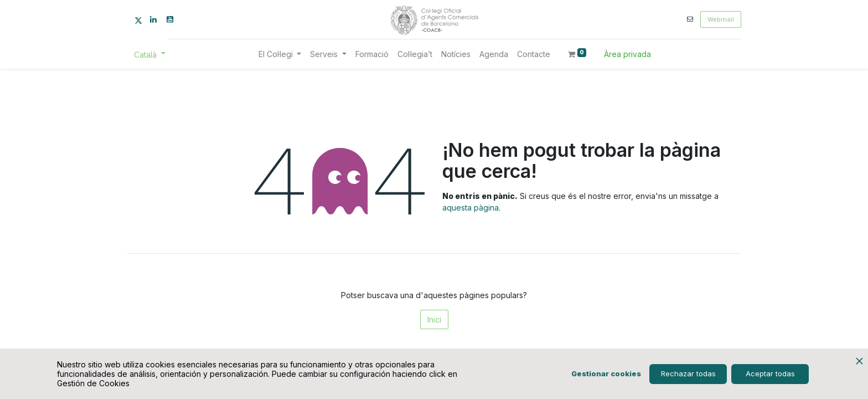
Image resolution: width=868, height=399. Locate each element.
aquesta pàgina (471, 208)
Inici (434, 319)
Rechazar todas (688, 374)
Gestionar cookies (606, 374)
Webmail (721, 19)
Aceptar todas (770, 374)
